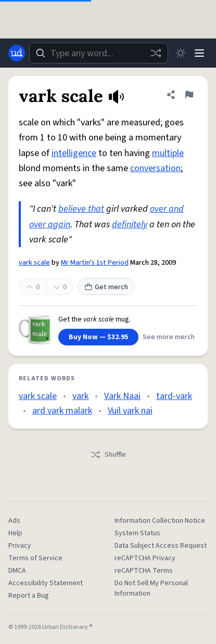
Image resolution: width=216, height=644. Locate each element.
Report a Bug (29, 596)
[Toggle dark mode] (181, 53)
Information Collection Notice (160, 521)
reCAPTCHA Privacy (145, 558)
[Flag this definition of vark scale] (189, 95)
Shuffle (108, 455)
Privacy (20, 546)
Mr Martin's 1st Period (95, 263)
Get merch (106, 287)
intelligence (74, 153)
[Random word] (156, 53)
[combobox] (99, 53)
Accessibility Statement (46, 583)
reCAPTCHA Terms (144, 571)
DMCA (17, 571)
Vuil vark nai (130, 411)
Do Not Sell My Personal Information (151, 588)
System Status (137, 533)
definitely (130, 224)
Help (15, 533)
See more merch (169, 337)
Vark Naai (122, 396)
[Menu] (199, 53)
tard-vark (174, 396)
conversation (155, 168)
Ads (14, 521)
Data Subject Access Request (161, 546)
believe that (81, 209)
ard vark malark (62, 411)
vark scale (34, 263)
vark (80, 396)
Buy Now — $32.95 (98, 337)
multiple (168, 153)
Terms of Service (35, 558)
